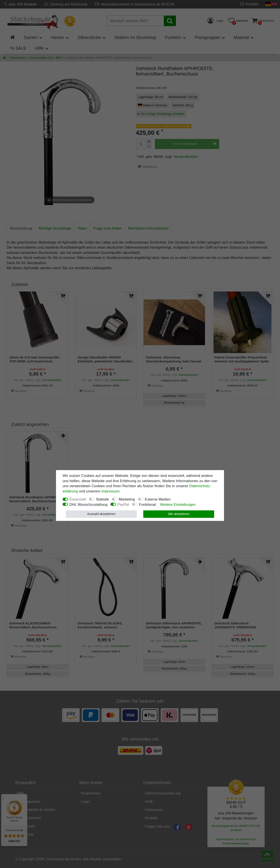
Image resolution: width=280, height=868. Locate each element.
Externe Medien (158, 499)
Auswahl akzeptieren (101, 514)
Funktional (147, 505)
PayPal (123, 505)
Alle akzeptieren (179, 514)
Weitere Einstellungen (178, 505)
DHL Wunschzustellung (89, 505)
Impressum (110, 491)
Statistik (102, 499)
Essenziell (78, 499)
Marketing (127, 499)
